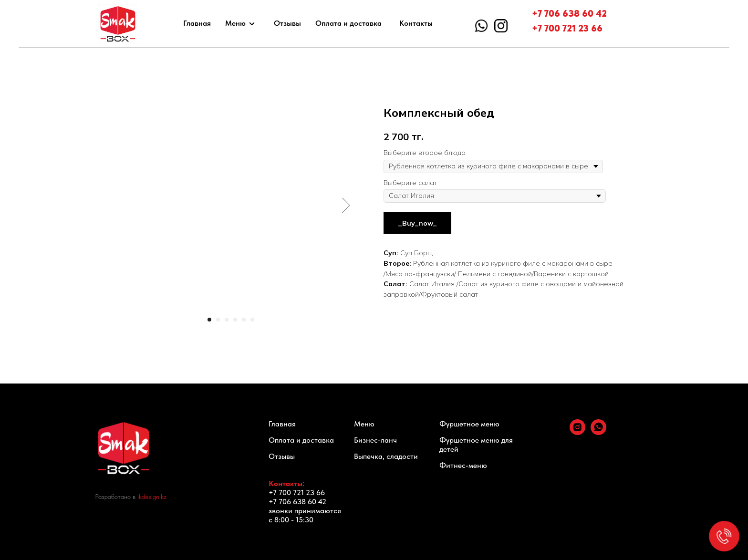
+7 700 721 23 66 (567, 28)
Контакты (416, 23)
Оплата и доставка (348, 23)
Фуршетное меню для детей (476, 445)
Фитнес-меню (463, 465)
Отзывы (287, 23)
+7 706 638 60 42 (569, 13)
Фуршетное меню (469, 424)
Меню (235, 23)
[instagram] (577, 432)
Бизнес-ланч (375, 440)
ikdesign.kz (152, 497)
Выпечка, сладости (386, 456)
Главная (197, 23)
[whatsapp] (598, 432)
